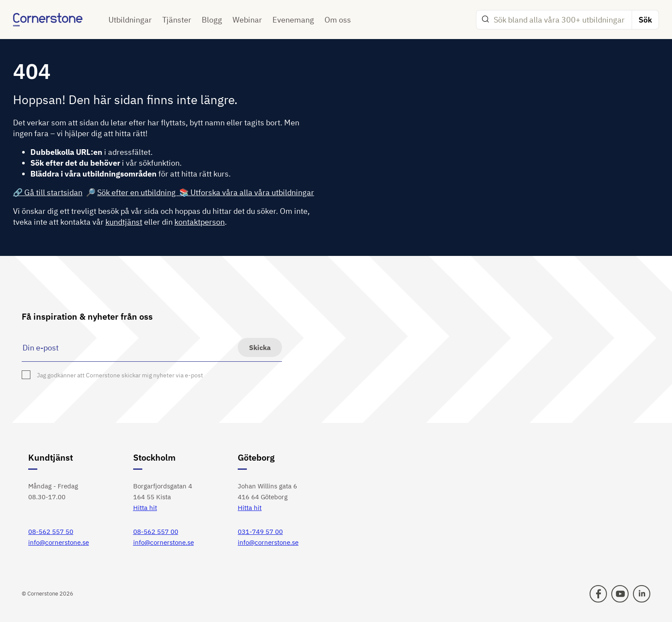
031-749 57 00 (260, 532)
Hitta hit (145, 508)
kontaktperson (200, 222)
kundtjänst (124, 222)
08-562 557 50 (51, 532)
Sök (645, 20)
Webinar (247, 20)
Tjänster (177, 20)
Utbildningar (130, 20)
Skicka (260, 347)
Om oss (338, 20)
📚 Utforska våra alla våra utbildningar (247, 192)
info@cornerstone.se (59, 542)
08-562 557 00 (156, 532)
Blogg (212, 20)
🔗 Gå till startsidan (48, 192)
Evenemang (293, 20)
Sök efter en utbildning (138, 192)
